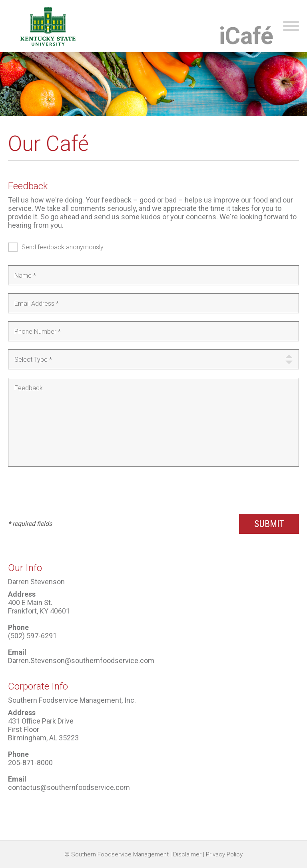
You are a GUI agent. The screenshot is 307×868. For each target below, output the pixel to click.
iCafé (246, 36)
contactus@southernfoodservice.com (69, 787)
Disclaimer (187, 854)
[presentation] (69, 490)
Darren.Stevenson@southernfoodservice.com (81, 661)
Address (22, 594)
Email (17, 652)
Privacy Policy (224, 854)
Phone (18, 627)
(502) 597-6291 (32, 636)
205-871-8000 (30, 763)
